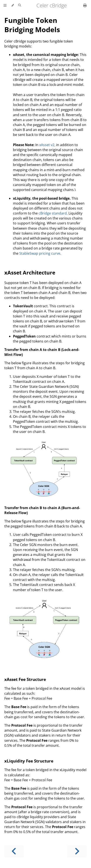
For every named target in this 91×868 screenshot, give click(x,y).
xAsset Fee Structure (25, 679)
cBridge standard (53, 213)
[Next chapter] (77, 851)
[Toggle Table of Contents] (5, 5)
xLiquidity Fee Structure (29, 761)
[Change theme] (12, 5)
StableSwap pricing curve (40, 253)
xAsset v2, (47, 145)
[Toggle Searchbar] (20, 5)
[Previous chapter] (14, 851)
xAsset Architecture (30, 272)
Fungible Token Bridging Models (32, 25)
